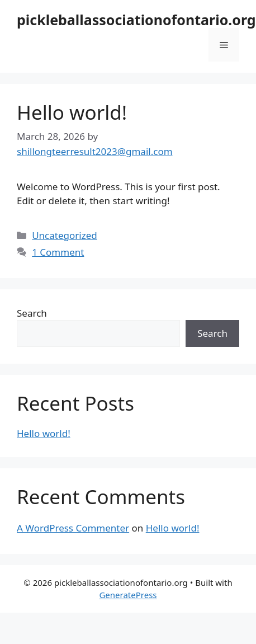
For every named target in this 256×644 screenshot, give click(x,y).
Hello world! (72, 112)
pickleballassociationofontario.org (136, 20)
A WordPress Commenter (73, 528)
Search (32, 313)
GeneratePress (128, 595)
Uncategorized (65, 235)
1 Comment (58, 252)
